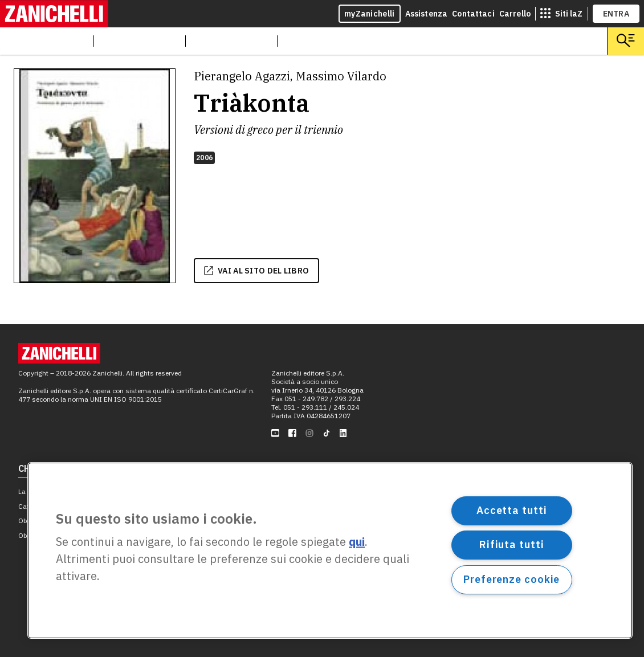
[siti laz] (561, 14)
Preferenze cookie (511, 579)
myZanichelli (370, 14)
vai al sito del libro (256, 271)
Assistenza (427, 14)
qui (357, 542)
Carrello (515, 14)
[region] (330, 550)
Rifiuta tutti (512, 544)
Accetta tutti (512, 510)
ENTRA (616, 14)
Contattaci (473, 14)
